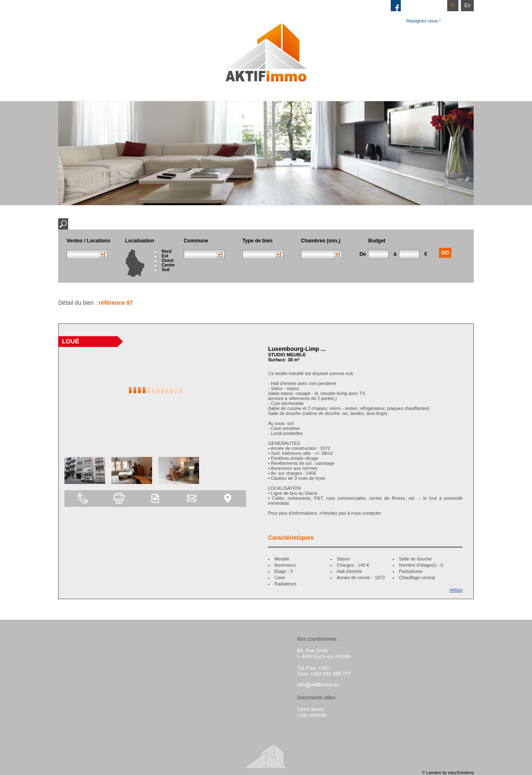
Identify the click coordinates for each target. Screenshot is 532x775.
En (467, 5)
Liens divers (310, 709)
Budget (377, 241)
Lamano (433, 773)
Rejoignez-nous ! (423, 21)
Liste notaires (312, 715)
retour (456, 590)
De (363, 254)
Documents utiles (316, 698)
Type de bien (257, 241)
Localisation (140, 241)
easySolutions (461, 773)
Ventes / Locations (88, 241)
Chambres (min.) (321, 241)
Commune (196, 241)
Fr (453, 5)
